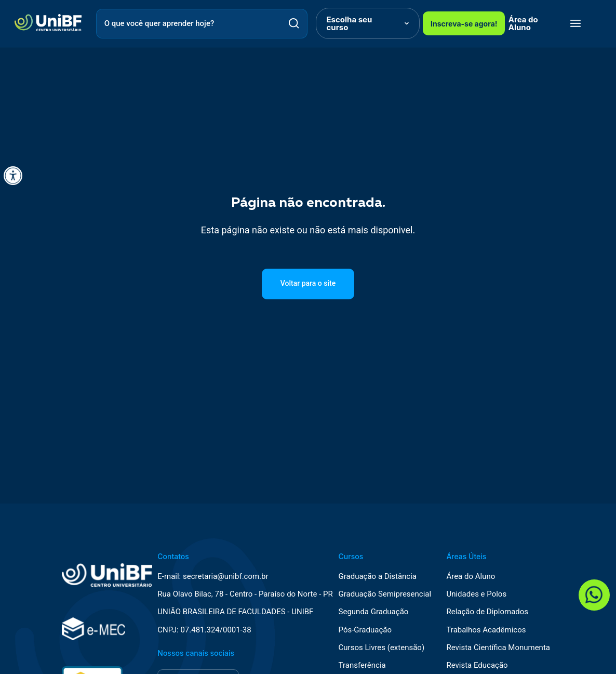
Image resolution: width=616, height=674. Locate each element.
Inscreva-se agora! (464, 24)
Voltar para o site (308, 283)
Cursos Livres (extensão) (382, 648)
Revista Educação (477, 665)
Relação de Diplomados (487, 612)
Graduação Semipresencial (385, 594)
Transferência (362, 665)
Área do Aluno (523, 23)
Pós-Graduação (365, 630)
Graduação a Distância (378, 577)
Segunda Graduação (374, 612)
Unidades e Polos (476, 594)
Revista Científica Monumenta (498, 648)
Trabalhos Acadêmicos (486, 630)
